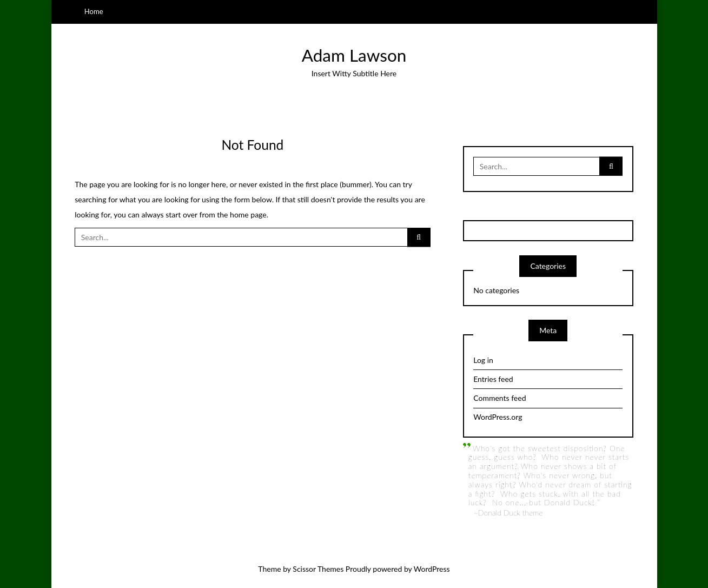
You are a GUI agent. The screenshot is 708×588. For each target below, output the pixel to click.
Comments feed (499, 398)
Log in (483, 360)
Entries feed (493, 379)
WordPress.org (498, 417)
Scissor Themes (318, 569)
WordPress (432, 569)
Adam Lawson (354, 55)
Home (94, 11)
